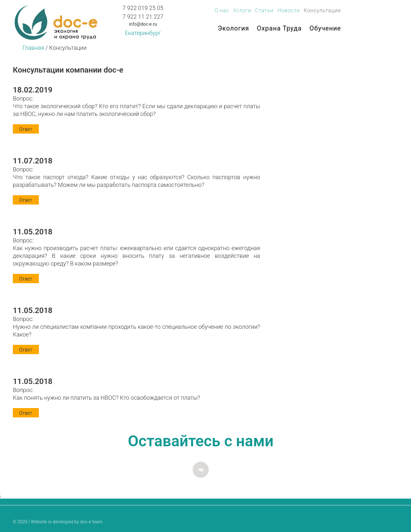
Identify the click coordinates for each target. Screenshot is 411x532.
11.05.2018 (33, 232)
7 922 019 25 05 (143, 8)
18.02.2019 (33, 90)
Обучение (325, 28)
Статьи (264, 10)
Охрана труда (279, 28)
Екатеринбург (143, 33)
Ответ (26, 129)
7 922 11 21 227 (143, 17)
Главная (33, 48)
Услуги (242, 10)
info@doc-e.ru (143, 24)
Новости (289, 10)
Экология (233, 28)
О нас (222, 10)
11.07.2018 (33, 161)
